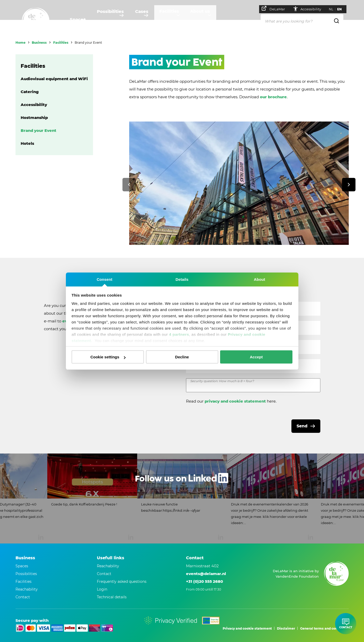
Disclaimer (286, 628)
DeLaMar (276, 9)
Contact (104, 574)
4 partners (179, 334)
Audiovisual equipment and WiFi (54, 79)
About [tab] (260, 279)
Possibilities (114, 20)
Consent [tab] (104, 279)
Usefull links (111, 558)
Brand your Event (38, 130)
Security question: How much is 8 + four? (222, 381)
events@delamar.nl (206, 574)
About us (216, 20)
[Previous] (129, 185)
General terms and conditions (324, 628)
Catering (30, 92)
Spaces (78, 20)
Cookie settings (108, 357)
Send (302, 426)
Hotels (27, 143)
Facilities (181, 20)
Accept (256, 357)
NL (334, 9)
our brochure (273, 97)
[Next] (349, 185)
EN (342, 9)
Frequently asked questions (122, 581)
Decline (182, 357)
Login (102, 589)
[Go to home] (36, 21)
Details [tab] (182, 279)
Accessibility (309, 9)
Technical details (112, 597)
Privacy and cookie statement (247, 628)
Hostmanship (34, 118)
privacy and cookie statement (235, 401)
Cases (149, 20)
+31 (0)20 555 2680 (204, 581)
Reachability (108, 566)
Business (39, 43)
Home (21, 43)
